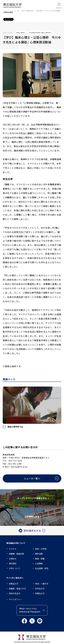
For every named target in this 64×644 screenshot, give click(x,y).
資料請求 (13, 563)
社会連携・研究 (42, 568)
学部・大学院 (41, 549)
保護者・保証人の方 (17, 589)
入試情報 (39, 563)
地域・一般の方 (42, 584)
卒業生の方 (40, 593)
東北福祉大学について (16, 543)
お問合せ (13, 559)
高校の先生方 (15, 593)
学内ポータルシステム (30, 610)
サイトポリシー (16, 599)
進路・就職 (40, 559)
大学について (15, 568)
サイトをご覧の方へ (15, 578)
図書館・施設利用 (16, 554)
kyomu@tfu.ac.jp (19, 467)
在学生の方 (40, 589)
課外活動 (39, 554)
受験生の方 (14, 584)
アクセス (13, 549)
